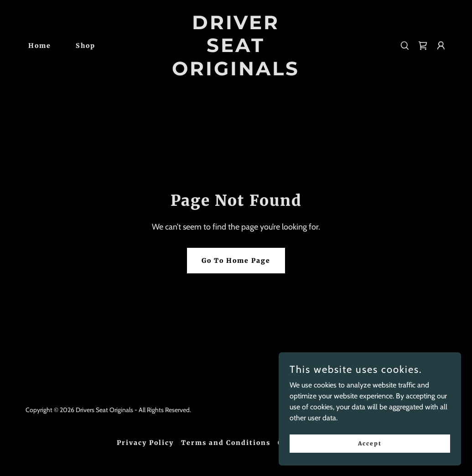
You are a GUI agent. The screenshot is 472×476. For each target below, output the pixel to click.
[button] (441, 46)
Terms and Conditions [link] (226, 443)
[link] (236, 73)
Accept (370, 462)
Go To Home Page (236, 261)
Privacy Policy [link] (145, 443)
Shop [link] (86, 46)
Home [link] (40, 46)
